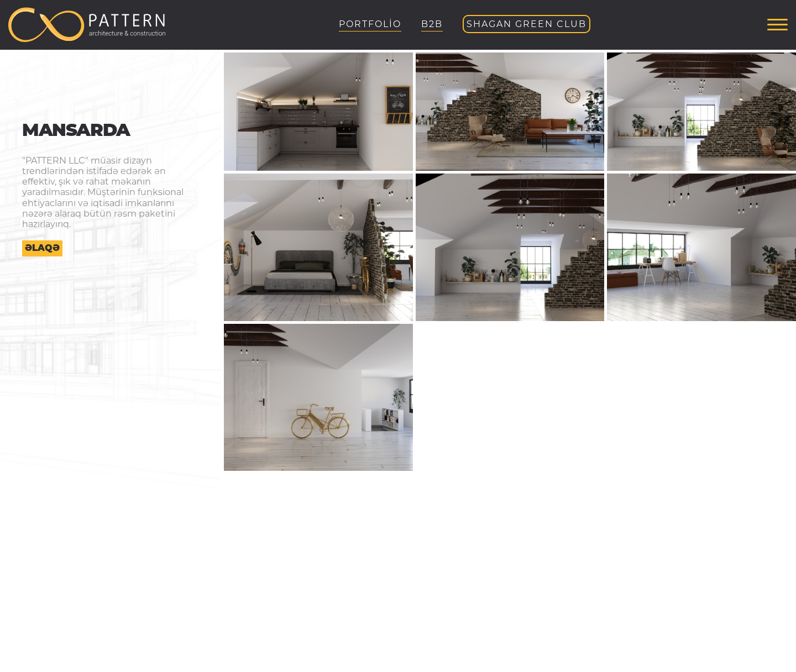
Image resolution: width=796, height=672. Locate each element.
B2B (432, 24)
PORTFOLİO (370, 24)
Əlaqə (42, 248)
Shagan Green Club (527, 24)
